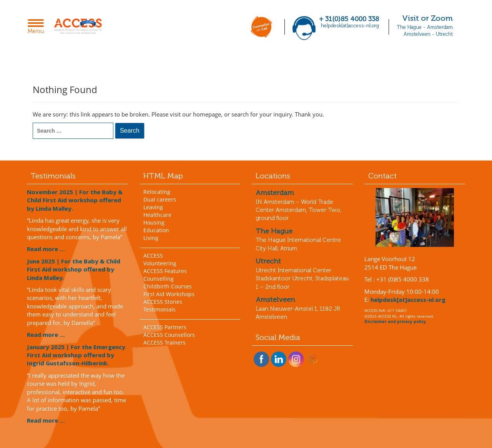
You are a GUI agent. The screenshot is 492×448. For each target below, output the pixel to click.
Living (151, 238)
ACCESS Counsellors (169, 335)
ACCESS (153, 256)
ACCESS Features (165, 271)
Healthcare (157, 215)
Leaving (153, 207)
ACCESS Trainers (165, 342)
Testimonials (160, 309)
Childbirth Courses (168, 286)
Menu (38, 27)
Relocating (157, 192)
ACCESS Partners (165, 327)
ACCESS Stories (163, 302)
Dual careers (160, 199)
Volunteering (160, 263)
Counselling (159, 279)
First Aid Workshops (169, 294)
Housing (154, 222)
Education (156, 230)
